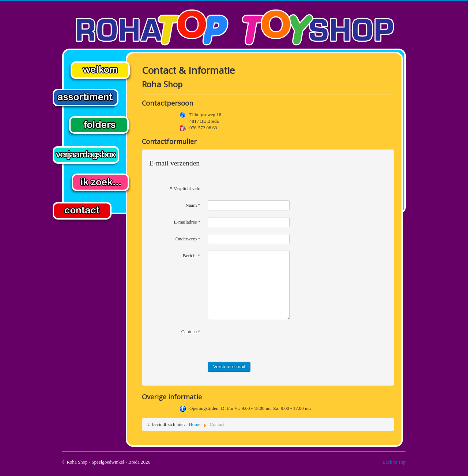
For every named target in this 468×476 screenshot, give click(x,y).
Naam (193, 205)
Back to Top (394, 462)
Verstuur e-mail (229, 367)
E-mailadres (187, 222)
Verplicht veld (185, 188)
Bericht (192, 256)
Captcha (191, 332)
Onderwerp (188, 239)
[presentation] (263, 341)
